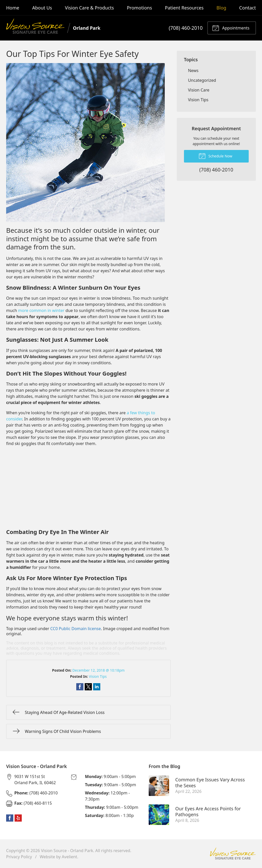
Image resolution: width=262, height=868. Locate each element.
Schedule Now (215, 156)
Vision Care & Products (89, 8)
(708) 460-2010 (186, 28)
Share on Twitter (88, 687)
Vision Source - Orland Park (67, 851)
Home (13, 8)
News (193, 70)
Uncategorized (202, 80)
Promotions (139, 8)
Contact (248, 8)
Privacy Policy (19, 857)
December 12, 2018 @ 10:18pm (99, 670)
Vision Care (199, 90)
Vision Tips (98, 676)
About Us (42, 8)
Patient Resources (184, 8)
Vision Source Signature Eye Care (233, 854)
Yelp (18, 818)
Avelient (69, 857)
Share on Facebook (80, 687)
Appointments (231, 28)
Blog (221, 8)
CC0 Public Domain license (76, 629)
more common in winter (41, 310)
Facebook (10, 818)
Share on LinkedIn (97, 687)
